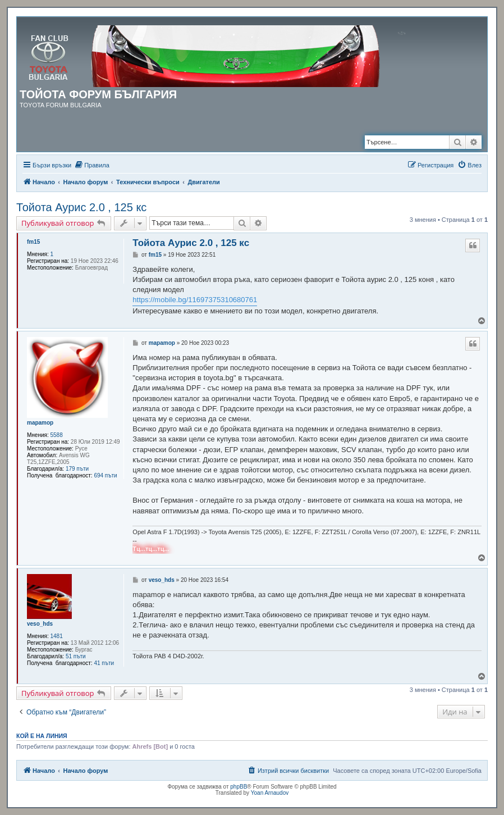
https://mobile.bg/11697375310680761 (195, 300)
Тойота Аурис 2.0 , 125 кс (81, 207)
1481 (57, 636)
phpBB (239, 787)
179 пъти (77, 469)
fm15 (33, 242)
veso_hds (40, 624)
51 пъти (76, 656)
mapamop (40, 423)
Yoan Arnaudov (270, 793)
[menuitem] (92, 165)
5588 (57, 435)
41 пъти (104, 663)
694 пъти (105, 475)
